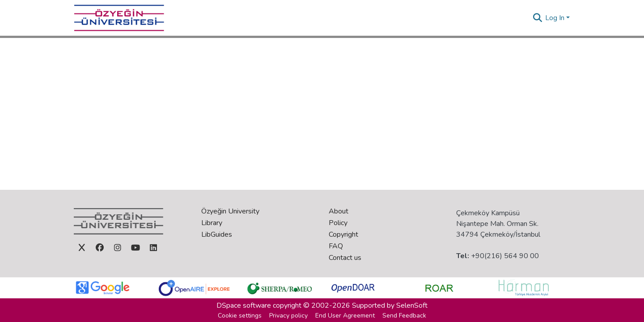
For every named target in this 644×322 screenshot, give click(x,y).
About (339, 211)
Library (212, 223)
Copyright (343, 234)
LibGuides (217, 234)
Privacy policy (288, 316)
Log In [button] (556, 18)
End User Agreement (345, 316)
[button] (537, 18)
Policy (338, 223)
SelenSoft (412, 305)
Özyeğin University (230, 211)
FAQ (336, 246)
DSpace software (244, 305)
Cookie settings (240, 316)
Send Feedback (404, 316)
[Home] (119, 18)
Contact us (345, 258)
